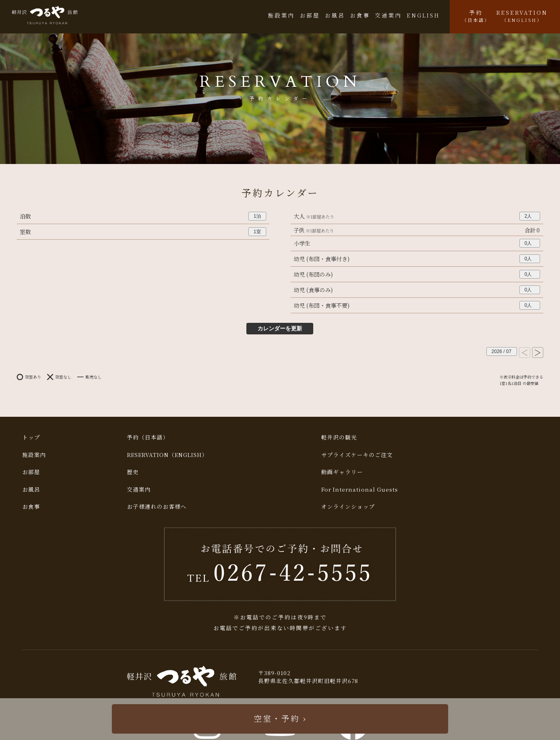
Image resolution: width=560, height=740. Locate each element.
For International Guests (360, 489)
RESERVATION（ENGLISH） (167, 455)
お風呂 (335, 15)
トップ (31, 437)
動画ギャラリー (342, 472)
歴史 (133, 472)
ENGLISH (423, 15)
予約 (476, 16)
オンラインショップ (348, 506)
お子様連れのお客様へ (157, 506)
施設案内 (281, 15)
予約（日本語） (148, 437)
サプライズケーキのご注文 (357, 455)
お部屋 (310, 15)
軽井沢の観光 (339, 437)
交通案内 (388, 15)
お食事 (360, 15)
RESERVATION (522, 16)
